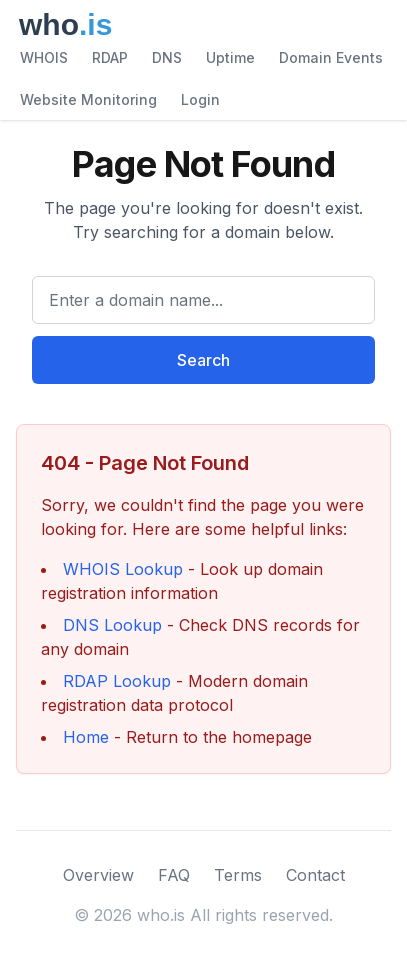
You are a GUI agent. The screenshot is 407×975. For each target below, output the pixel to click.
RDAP (110, 57)
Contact (315, 875)
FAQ (174, 875)
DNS (167, 57)
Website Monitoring (88, 99)
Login (200, 99)
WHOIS (44, 57)
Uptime (230, 57)
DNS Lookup (112, 625)
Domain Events (331, 57)
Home (86, 737)
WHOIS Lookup (123, 569)
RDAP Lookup (117, 681)
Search (203, 360)
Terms (238, 875)
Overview (98, 875)
